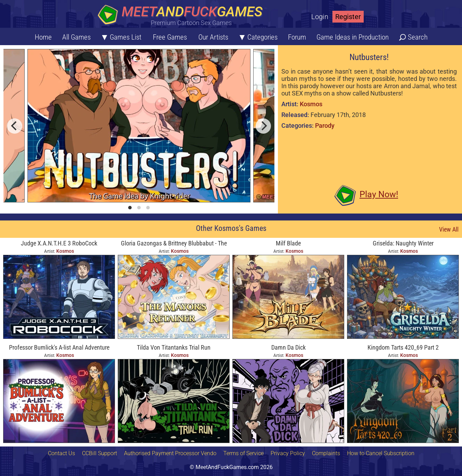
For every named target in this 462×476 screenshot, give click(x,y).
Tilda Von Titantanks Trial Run (174, 347)
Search (418, 37)
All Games (76, 37)
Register (348, 17)
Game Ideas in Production (353, 37)
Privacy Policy (288, 453)
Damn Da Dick (288, 347)
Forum (297, 37)
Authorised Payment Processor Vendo (170, 453)
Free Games (170, 37)
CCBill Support (100, 453)
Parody (325, 126)
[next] (263, 126)
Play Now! (379, 194)
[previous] (15, 126)
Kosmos (311, 104)
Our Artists (213, 37)
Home (43, 37)
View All (449, 229)
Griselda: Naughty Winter (403, 243)
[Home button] (182, 15)
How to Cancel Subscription (381, 453)
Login (320, 17)
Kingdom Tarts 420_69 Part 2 (403, 347)
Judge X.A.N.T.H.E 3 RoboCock (59, 243)
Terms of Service (244, 453)
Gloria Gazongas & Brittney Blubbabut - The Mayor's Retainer (174, 244)
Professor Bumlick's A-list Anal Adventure (59, 347)
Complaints (326, 453)
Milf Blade (288, 243)
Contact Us (61, 453)
